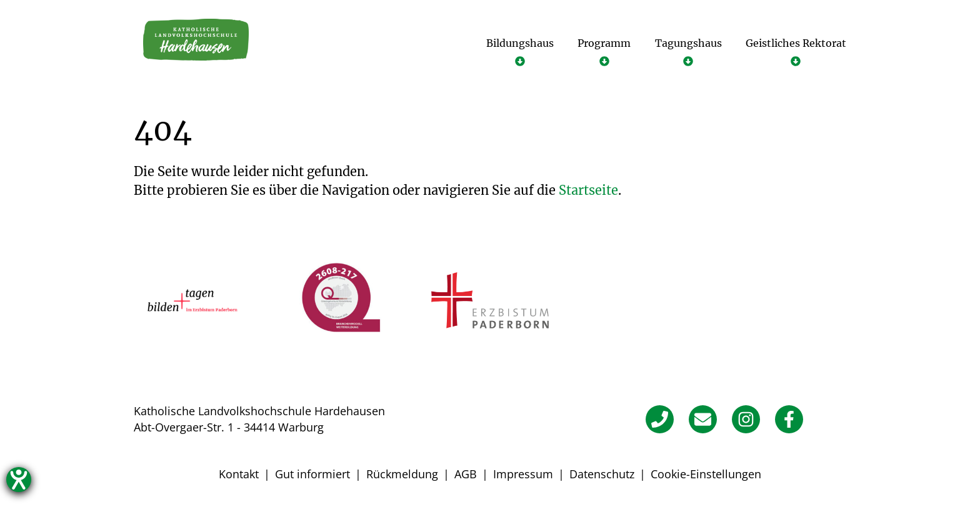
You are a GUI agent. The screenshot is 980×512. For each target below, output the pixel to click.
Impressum (523, 474)
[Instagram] (746, 419)
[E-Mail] (703, 419)
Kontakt (239, 474)
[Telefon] (660, 419)
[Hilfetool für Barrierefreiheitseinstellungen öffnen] (19, 480)
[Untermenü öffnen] (520, 51)
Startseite (588, 190)
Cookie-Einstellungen (706, 474)
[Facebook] (789, 419)
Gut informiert (312, 474)
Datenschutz (602, 474)
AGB (466, 474)
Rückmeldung (402, 474)
